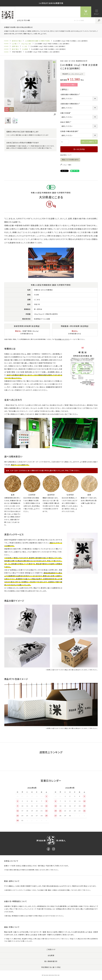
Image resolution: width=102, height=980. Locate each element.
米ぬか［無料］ (66, 122)
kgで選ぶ (15, 44)
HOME (6, 41)
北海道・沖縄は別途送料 (70, 131)
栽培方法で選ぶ (17, 41)
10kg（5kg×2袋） (26, 44)
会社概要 (51, 955)
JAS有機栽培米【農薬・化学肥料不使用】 (38, 41)
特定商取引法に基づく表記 (51, 967)
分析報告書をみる (27, 334)
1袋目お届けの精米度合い (70, 94)
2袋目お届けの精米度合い (70, 104)
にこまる (25, 46)
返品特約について (66, 155)
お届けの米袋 (66, 113)
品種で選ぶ (15, 46)
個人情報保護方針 (51, 961)
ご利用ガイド (51, 950)
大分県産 (25, 49)
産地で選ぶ (15, 49)
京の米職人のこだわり (62, 339)
